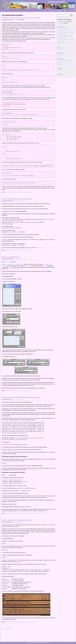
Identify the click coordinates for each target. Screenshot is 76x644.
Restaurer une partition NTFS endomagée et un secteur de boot (21, 397)
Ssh (29, 391)
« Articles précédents (7, 629)
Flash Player (60, 23)
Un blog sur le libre (57, 2)
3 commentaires (23, 259)
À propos (71, 10)
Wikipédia (7, 262)
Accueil (45, 10)
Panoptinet (60, 63)
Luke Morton (65, 21)
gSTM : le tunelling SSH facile (11, 257)
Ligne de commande (26, 622)
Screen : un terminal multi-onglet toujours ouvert (17, 520)
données (15, 264)
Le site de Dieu (61, 49)
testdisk (7, 475)
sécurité (28, 266)
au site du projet (40, 248)
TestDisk (40, 513)
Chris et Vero (60, 70)
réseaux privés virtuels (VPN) (15, 269)
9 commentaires (22, 201)
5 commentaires (21, 522)
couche (44, 264)
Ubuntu (30, 250)
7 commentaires (20, 399)
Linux (23, 192)
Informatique (59, 10)
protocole (21, 264)
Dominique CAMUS (62, 55)
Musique (66, 10)
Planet (26, 192)
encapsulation (8, 264)
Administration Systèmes (11, 192)
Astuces (19, 192)
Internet (19, 250)
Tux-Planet (60, 64)
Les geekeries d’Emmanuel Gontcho (65, 61)
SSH (9, 267)
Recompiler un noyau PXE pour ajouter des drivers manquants (21, 18)
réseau (30, 192)
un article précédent (31, 470)
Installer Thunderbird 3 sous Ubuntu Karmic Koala (17, 199)
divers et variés (52, 10)
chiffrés (45, 266)
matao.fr (28, 642)
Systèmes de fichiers (33, 513)
